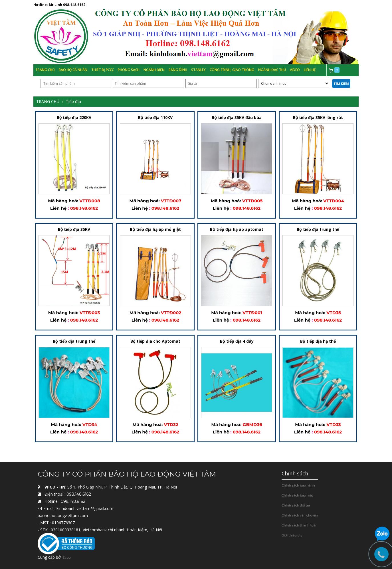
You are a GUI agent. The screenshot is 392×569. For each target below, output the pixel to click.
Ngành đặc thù (272, 70)
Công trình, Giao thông (232, 70)
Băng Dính (178, 70)
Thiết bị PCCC (103, 70)
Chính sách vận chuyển (300, 515)
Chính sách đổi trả (296, 505)
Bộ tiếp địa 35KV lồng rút (318, 118)
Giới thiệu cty (292, 535)
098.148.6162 (74, 5)
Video (295, 70)
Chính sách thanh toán (299, 525)
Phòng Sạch (129, 70)
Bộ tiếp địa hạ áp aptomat (237, 230)
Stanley (198, 70)
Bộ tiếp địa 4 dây (237, 341)
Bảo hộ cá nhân (73, 70)
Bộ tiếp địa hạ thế (318, 341)
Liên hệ (310, 70)
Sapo (67, 558)
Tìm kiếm (341, 83)
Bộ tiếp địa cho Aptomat (155, 341)
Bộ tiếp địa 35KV (74, 230)
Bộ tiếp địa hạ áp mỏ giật (155, 230)
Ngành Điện (154, 70)
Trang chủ (45, 70)
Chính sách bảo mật (297, 495)
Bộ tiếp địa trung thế (318, 230)
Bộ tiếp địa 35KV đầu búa (237, 118)
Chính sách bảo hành (298, 485)
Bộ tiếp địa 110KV (155, 118)
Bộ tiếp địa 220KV (74, 118)
